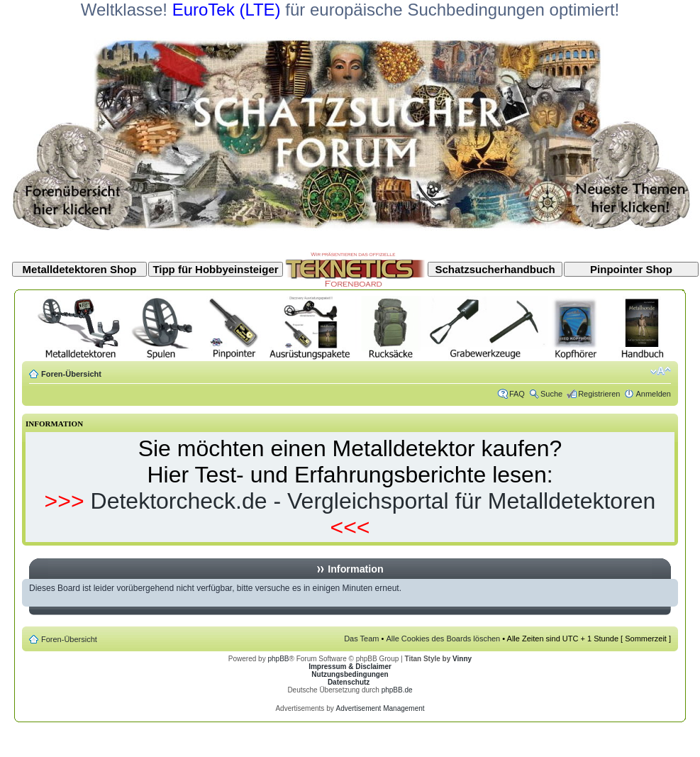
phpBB (278, 659)
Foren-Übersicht (71, 374)
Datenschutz (349, 682)
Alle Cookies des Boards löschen (443, 639)
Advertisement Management (380, 708)
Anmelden (653, 394)
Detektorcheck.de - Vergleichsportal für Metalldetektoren (373, 501)
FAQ (517, 394)
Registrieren (599, 394)
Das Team (361, 639)
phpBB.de (397, 690)
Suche (551, 394)
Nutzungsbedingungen (350, 674)
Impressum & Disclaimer (350, 667)
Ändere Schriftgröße (661, 371)
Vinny (462, 659)
